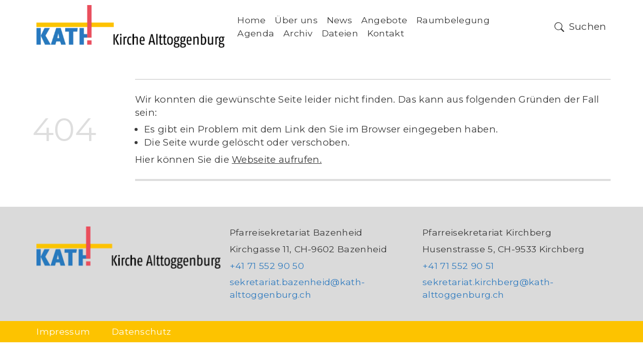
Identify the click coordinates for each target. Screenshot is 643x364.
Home (251, 20)
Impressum (63, 331)
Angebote (384, 20)
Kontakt (386, 33)
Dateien (340, 33)
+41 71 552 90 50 (267, 266)
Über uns (296, 20)
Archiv (298, 33)
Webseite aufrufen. (277, 160)
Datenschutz (142, 331)
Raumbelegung (453, 20)
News (339, 20)
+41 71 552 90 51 (458, 266)
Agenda (256, 33)
